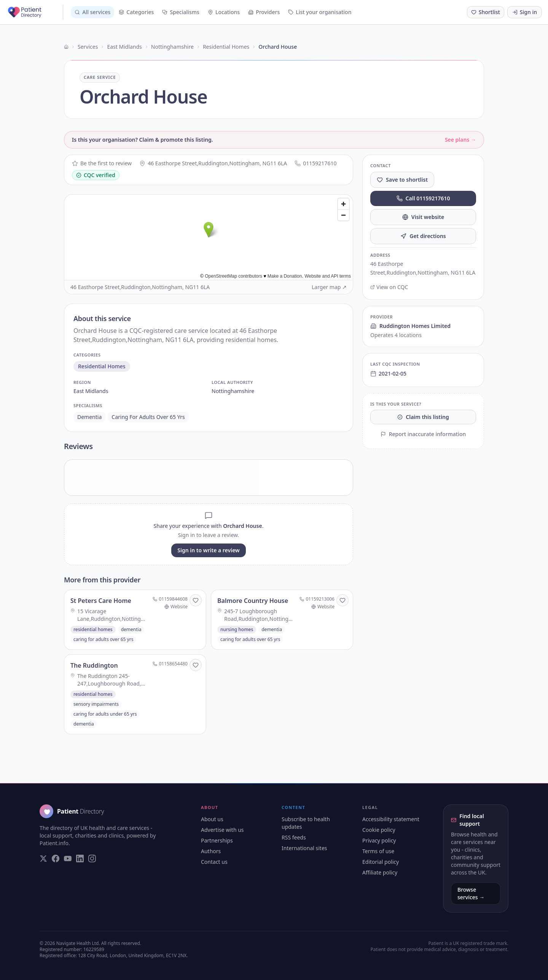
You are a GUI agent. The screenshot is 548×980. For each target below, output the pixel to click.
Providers (264, 12)
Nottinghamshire (172, 47)
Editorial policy (381, 862)
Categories (136, 12)
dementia (89, 417)
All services (92, 12)
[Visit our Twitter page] (43, 858)
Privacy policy (379, 840)
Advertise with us (222, 830)
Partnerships (217, 840)
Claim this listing (423, 417)
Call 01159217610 (423, 198)
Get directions (423, 236)
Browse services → (471, 893)
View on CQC (389, 287)
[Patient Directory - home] (35, 12)
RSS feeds (294, 837)
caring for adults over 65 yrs (148, 417)
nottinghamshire (233, 391)
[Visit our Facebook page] (56, 858)
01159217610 (315, 163)
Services (88, 47)
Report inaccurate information (423, 434)
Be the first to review (102, 163)
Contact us (214, 862)
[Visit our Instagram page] (92, 858)
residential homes (102, 366)
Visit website (423, 217)
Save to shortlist (402, 180)
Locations (224, 12)
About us (212, 819)
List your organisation (320, 12)
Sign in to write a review (208, 550)
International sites (304, 848)
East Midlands (124, 47)
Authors (211, 851)
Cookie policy (379, 830)
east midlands (91, 391)
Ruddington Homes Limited (410, 326)
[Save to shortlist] (196, 600)
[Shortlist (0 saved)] (486, 12)
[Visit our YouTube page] (68, 858)
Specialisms (181, 12)
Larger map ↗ (329, 287)
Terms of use (378, 851)
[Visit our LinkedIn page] (80, 858)
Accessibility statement (391, 819)
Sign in (525, 12)
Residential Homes (226, 47)
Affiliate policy (380, 872)
